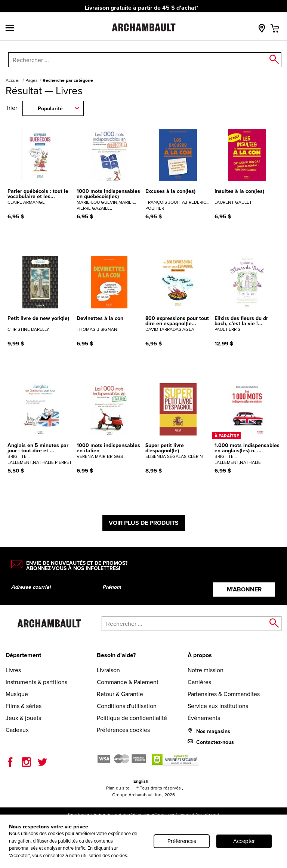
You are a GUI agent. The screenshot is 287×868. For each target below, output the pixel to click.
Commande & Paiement (128, 682)
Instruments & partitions (36, 682)
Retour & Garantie (120, 694)
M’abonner (244, 589)
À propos (200, 655)
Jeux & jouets (23, 718)
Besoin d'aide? (116, 655)
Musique (17, 694)
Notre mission (206, 670)
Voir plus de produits (144, 523)
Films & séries (24, 706)
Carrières (199, 682)
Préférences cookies (123, 730)
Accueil (14, 80)
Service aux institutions (218, 706)
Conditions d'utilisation (127, 706)
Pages (32, 80)
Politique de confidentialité (132, 718)
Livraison (108, 670)
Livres (13, 670)
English (141, 781)
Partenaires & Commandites (224, 694)
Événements (204, 718)
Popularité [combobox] (50, 109)
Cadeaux (17, 730)
